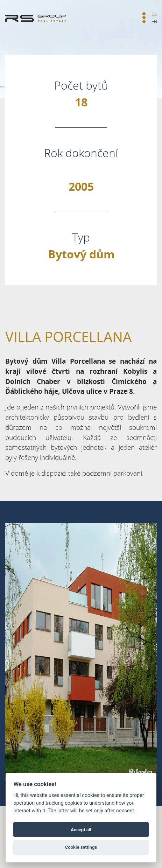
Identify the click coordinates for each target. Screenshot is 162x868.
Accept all (81, 830)
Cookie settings (81, 847)
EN (154, 21)
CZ (154, 14)
